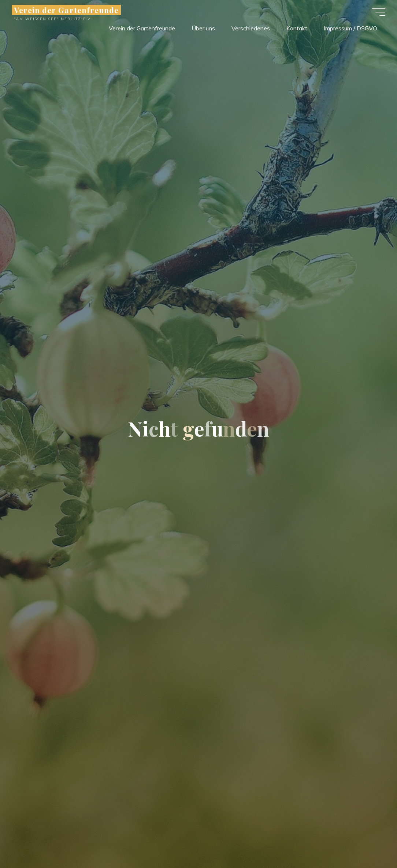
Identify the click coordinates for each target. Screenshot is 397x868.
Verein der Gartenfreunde (66, 10)
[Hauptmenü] (379, 12)
